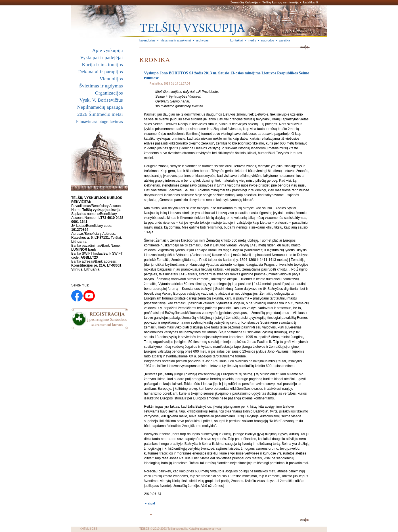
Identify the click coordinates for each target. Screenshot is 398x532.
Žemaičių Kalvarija (244, 2)
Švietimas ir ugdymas (101, 86)
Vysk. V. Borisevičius (101, 100)
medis (252, 40)
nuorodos (268, 40)
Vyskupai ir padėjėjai (101, 57)
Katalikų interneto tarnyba (205, 529)
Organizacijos (109, 93)
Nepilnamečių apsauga (100, 107)
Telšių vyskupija (177, 529)
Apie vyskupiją (108, 50)
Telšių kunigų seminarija (280, 2)
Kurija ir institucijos (102, 65)
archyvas (202, 40)
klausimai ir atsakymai (176, 40)
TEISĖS (144, 529)
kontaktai (236, 40)
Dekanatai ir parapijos (100, 72)
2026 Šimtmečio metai (100, 114)
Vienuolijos (111, 79)
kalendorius (147, 40)
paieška (285, 40)
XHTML (85, 529)
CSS (95, 529)
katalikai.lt (311, 2)
